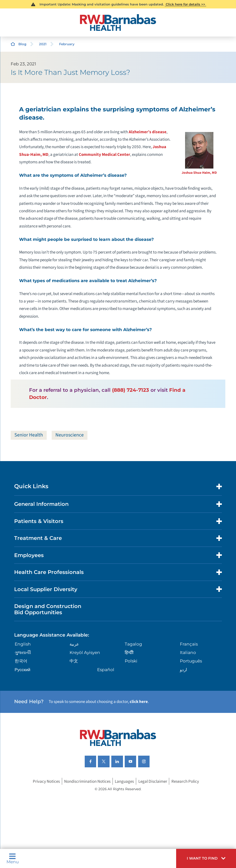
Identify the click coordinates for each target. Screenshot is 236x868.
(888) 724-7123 (131, 390)
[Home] (118, 22)
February (67, 44)
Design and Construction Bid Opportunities (48, 609)
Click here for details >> (185, 4)
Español (106, 670)
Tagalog (133, 644)
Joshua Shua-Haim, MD (199, 173)
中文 (74, 661)
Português (191, 661)
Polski (131, 661)
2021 (43, 44)
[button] (206, 858)
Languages (124, 781)
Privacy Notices (46, 781)
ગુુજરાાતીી (23, 652)
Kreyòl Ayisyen (85, 652)
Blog (22, 44)
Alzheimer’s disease (148, 132)
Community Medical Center (104, 154)
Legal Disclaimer (153, 781)
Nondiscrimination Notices (87, 781)
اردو (183, 670)
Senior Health (29, 435)
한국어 (21, 661)
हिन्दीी (129, 652)
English (23, 644)
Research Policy (185, 781)
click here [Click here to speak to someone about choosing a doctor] (139, 702)
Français (189, 644)
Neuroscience (70, 435)
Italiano (188, 652)
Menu (13, 858)
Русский (22, 670)
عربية (74, 644)
